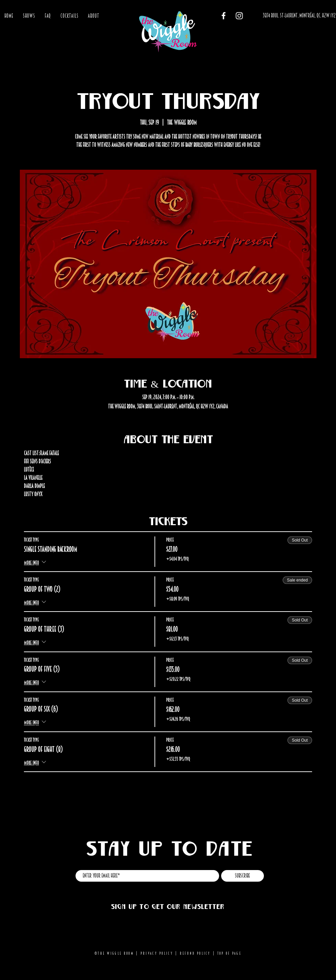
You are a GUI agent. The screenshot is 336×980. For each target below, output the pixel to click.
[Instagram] (239, 16)
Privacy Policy (157, 953)
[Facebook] (224, 16)
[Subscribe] (243, 876)
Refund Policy (195, 953)
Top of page (229, 953)
